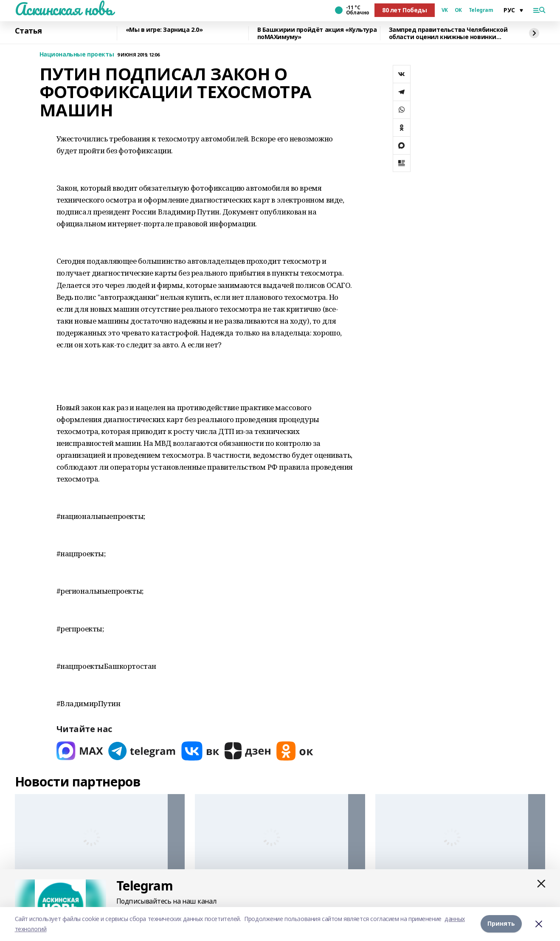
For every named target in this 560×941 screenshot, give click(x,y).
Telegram (481, 10)
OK (458, 10)
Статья (28, 31)
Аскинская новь (64, 9)
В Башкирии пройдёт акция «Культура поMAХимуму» (317, 33)
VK (445, 10)
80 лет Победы (405, 10)
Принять (501, 924)
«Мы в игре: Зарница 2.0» (164, 30)
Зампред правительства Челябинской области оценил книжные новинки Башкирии (448, 33)
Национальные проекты (77, 55)
